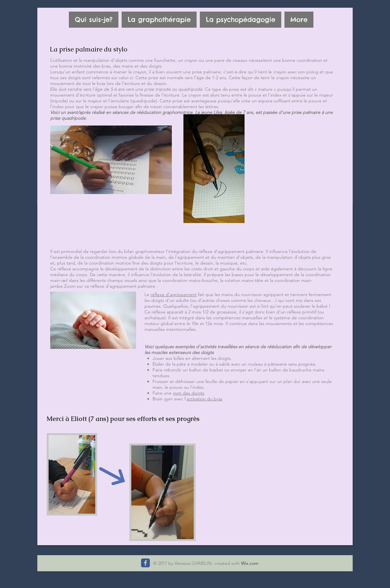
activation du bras (204, 399)
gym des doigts (189, 393)
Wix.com (250, 563)
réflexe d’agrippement (174, 294)
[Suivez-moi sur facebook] (145, 563)
